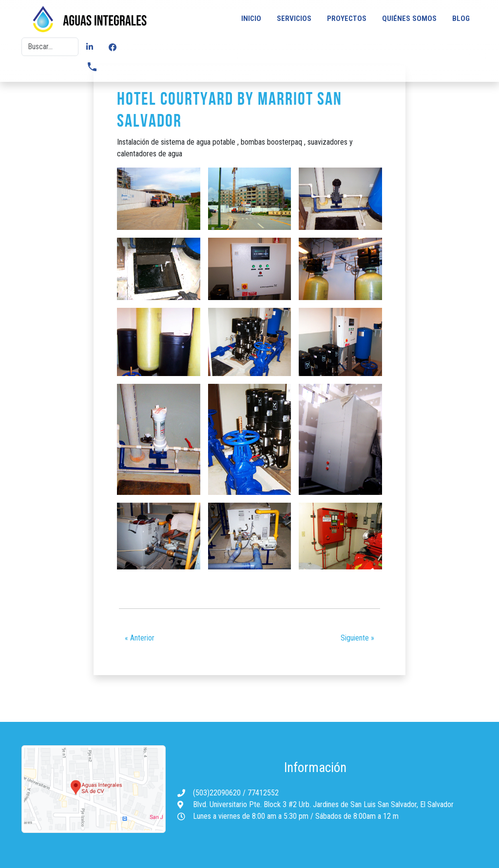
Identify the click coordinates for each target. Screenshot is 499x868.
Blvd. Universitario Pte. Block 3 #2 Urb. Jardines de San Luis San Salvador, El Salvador (323, 804)
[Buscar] (50, 47)
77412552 (263, 793)
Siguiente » (357, 638)
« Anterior (140, 638)
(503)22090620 (218, 793)
